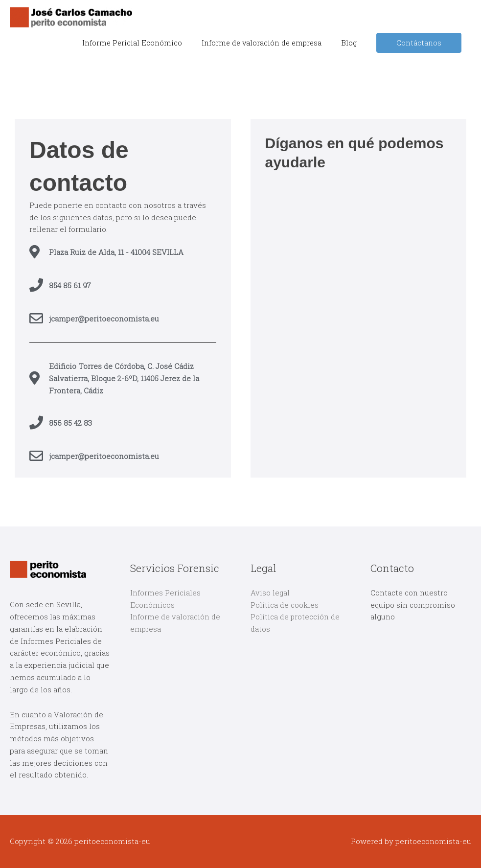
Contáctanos (419, 43)
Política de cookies (285, 605)
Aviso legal (270, 593)
